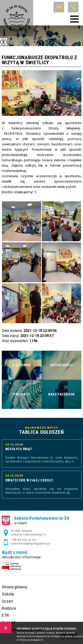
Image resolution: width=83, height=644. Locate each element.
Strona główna (14, 587)
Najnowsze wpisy (42, 431)
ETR (5, 615)
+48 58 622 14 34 (73, 7)
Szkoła (8, 594)
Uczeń (7, 601)
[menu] (74, 19)
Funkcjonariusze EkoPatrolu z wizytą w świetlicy (40, 60)
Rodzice (9, 608)
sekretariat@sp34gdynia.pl (59, 7)
